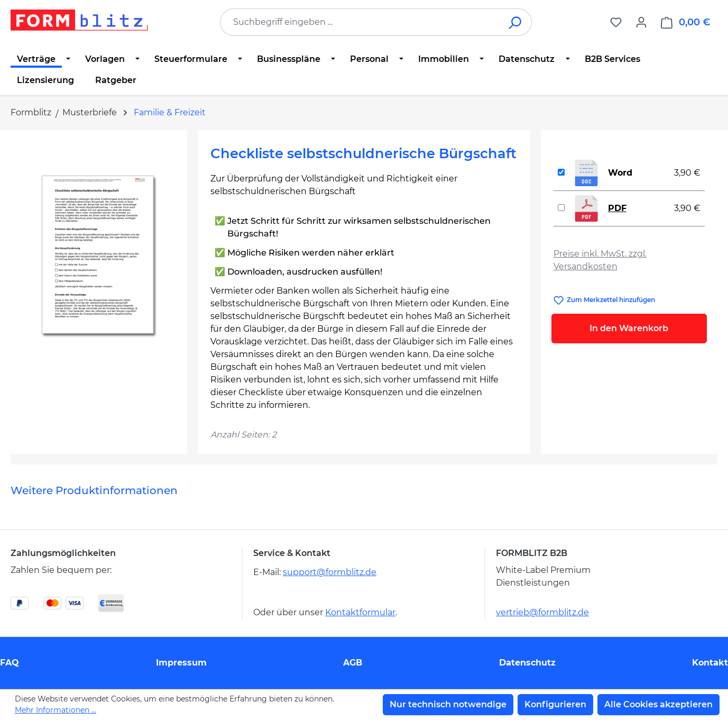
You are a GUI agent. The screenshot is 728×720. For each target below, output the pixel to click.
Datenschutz (527, 663)
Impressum (181, 663)
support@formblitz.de (330, 572)
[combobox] (360, 22)
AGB (353, 663)
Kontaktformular (360, 612)
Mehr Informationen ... (56, 710)
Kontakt (710, 663)
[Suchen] (516, 22)
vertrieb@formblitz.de (542, 612)
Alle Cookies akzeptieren (658, 704)
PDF (617, 208)
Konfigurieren (555, 704)
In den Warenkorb (629, 328)
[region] (99, 257)
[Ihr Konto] (641, 22)
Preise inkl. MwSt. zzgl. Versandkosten (600, 260)
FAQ (10, 663)
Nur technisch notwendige (448, 704)
